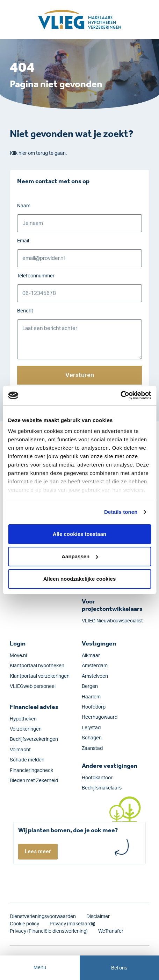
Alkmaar (91, 656)
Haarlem (91, 697)
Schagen (92, 738)
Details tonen (121, 512)
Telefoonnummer (36, 276)
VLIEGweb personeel (33, 686)
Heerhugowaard (100, 717)
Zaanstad (92, 748)
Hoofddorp (94, 707)
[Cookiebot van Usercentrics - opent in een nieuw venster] (120, 395)
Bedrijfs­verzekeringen (34, 739)
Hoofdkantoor (97, 778)
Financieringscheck (31, 771)
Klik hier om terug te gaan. (38, 153)
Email (23, 241)
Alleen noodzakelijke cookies (80, 579)
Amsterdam (95, 666)
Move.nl (18, 656)
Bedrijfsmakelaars (102, 788)
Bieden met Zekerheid (34, 781)
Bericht (25, 311)
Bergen (90, 686)
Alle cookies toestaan (79, 534)
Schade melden (27, 760)
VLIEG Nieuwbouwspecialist (112, 621)
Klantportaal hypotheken (37, 666)
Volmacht (20, 750)
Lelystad (91, 728)
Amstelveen (95, 676)
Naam (24, 206)
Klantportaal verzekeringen (40, 676)
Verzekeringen (26, 729)
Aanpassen (80, 556)
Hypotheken (23, 719)
